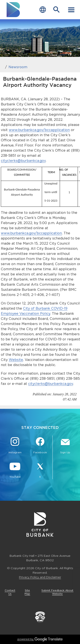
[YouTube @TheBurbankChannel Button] (15, 470)
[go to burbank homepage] (13, 10)
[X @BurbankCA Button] (40, 470)
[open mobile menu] (71, 10)
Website (16, 360)
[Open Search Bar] (57, 10)
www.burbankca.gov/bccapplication (39, 130)
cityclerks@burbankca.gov (23, 161)
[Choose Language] (43, 10)
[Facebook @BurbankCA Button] (40, 446)
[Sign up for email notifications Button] (65, 446)
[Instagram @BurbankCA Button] (15, 446)
